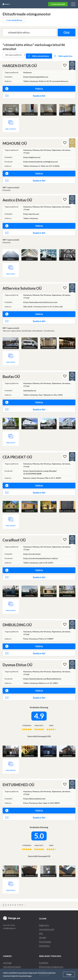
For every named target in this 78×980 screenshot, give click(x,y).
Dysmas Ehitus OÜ (17, 661)
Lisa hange (8, 959)
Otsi (65, 32)
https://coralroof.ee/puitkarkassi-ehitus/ (41, 555)
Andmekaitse (45, 942)
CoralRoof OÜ (14, 537)
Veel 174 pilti (11, 126)
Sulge (69, 974)
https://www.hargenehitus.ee (36, 74)
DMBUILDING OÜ (17, 621)
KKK (41, 929)
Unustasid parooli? (47, 925)
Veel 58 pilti (11, 767)
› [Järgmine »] (24, 901)
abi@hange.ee (9, 924)
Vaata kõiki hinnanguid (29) (39, 733)
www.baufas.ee (30, 388)
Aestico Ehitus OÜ (17, 197)
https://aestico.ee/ (31, 211)
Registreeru (44, 921)
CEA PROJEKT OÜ (17, 454)
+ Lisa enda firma (14, 20)
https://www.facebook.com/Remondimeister (42, 675)
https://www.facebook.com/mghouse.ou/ (41, 159)
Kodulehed (44, 959)
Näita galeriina (64, 55)
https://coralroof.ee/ (32, 551)
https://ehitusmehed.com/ (34, 795)
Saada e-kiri (25, 93)
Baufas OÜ (11, 374)
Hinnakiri (43, 934)
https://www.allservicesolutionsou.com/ (40, 299)
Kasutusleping (45, 938)
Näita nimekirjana (42, 55)
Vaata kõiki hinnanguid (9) (39, 853)
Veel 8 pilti (11, 440)
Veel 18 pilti (11, 522)
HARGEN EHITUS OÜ (20, 63)
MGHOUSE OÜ (15, 141)
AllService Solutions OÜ (22, 286)
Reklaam (43, 967)
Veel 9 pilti (11, 271)
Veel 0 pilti (11, 359)
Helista (24, 86)
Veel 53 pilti (11, 607)
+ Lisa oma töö (58, 4)
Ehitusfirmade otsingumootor (52, 963)
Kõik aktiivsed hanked (13, 963)
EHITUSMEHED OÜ (18, 781)
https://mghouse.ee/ (32, 155)
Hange (11, 4)
